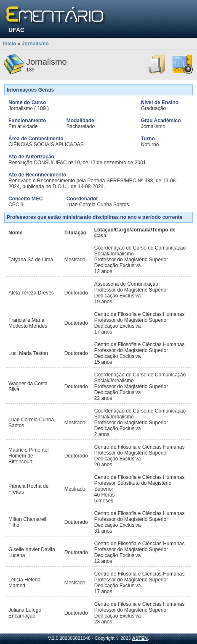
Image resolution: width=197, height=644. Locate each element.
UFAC (16, 30)
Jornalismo (35, 44)
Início (9, 44)
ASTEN (140, 638)
